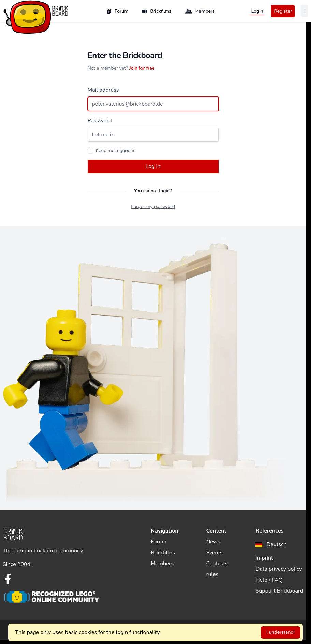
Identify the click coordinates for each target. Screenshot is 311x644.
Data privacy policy (279, 569)
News (213, 542)
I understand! (280, 632)
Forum (117, 11)
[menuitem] (271, 544)
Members (200, 11)
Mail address (103, 90)
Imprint (264, 558)
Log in (153, 166)
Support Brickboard (279, 591)
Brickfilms (157, 11)
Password (100, 121)
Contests (217, 564)
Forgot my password (153, 206)
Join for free (142, 68)
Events (214, 553)
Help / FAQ (269, 580)
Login (257, 11)
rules (212, 574)
